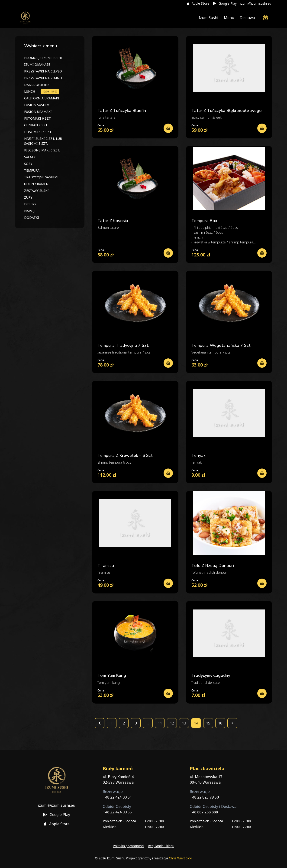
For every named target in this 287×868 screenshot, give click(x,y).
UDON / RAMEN (36, 184)
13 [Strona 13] (184, 723)
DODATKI (32, 218)
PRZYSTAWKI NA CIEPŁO (43, 71)
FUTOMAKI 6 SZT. (38, 118)
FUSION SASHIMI (37, 105)
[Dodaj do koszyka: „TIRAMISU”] (168, 583)
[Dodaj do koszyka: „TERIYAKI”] (262, 473)
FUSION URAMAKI (38, 112)
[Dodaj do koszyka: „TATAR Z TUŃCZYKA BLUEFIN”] (168, 128)
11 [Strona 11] (160, 723)
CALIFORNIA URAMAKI (42, 98)
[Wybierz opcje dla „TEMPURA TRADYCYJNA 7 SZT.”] (168, 363)
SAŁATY (30, 157)
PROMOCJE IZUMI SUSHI (43, 58)
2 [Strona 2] (124, 723)
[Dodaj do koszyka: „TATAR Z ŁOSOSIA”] (168, 253)
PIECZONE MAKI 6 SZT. (42, 150)
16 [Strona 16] (220, 723)
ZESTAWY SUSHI (36, 191)
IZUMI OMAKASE (37, 64)
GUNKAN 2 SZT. (36, 125)
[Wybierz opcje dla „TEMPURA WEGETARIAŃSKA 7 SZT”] (262, 363)
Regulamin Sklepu (161, 846)
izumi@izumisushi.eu (256, 3)
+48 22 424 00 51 (117, 797)
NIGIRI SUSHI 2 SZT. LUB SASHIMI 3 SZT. (43, 141)
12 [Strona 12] (172, 723)
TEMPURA (32, 170)
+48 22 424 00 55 (117, 812)
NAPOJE (30, 211)
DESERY (30, 204)
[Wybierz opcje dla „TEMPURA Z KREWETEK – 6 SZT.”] (168, 473)
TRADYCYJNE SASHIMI (41, 177)
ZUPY (28, 197)
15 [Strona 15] (208, 723)
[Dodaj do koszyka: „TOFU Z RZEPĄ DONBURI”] (262, 583)
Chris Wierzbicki (181, 858)
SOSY (28, 164)
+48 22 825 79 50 (204, 797)
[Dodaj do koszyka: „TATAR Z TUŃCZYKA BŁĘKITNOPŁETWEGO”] (262, 128)
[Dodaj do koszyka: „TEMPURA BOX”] (262, 253)
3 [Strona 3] (136, 723)
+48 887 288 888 (204, 812)
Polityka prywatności (128, 846)
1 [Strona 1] (112, 723)
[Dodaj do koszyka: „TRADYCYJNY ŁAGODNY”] (262, 693)
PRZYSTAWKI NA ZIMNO (43, 78)
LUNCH (30, 91)
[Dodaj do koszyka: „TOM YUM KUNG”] (168, 693)
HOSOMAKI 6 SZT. (38, 132)
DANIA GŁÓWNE (37, 85)
